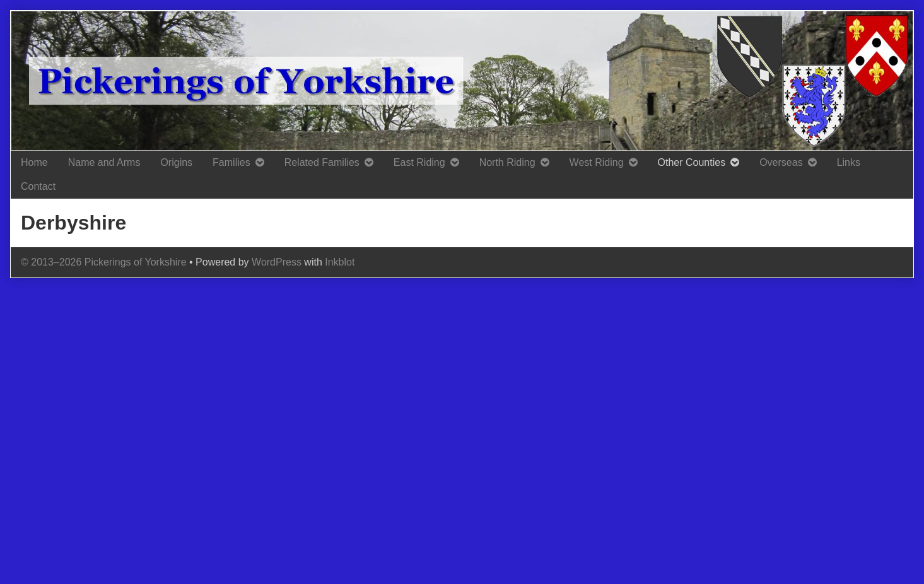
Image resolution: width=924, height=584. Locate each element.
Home (34, 162)
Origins (176, 162)
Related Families (322, 162)
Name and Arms (104, 162)
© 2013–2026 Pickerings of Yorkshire (104, 262)
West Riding (597, 162)
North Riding (507, 162)
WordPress (277, 262)
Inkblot (340, 262)
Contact (38, 186)
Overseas (781, 162)
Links (849, 162)
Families (231, 162)
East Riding (419, 162)
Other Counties (692, 162)
